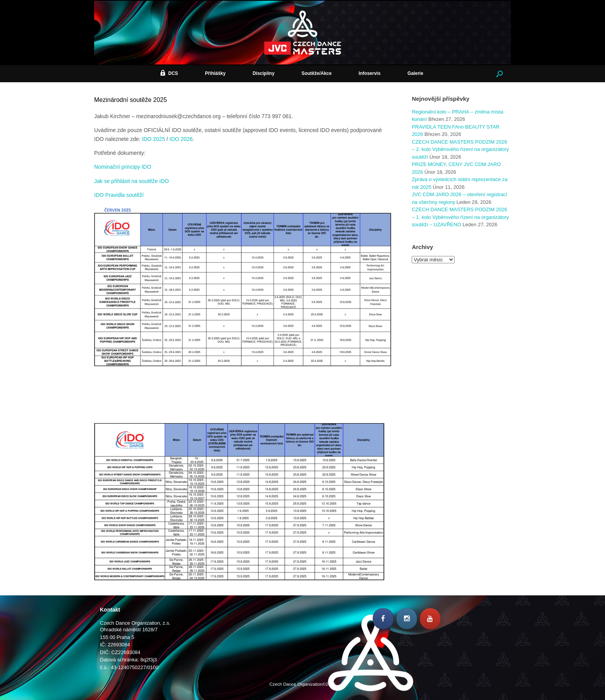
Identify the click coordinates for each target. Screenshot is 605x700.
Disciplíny (264, 73)
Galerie (415, 73)
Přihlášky (215, 73)
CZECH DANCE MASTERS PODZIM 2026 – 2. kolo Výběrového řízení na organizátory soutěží (460, 149)
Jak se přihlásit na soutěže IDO (132, 181)
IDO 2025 (154, 139)
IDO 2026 (181, 139)
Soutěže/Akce (316, 73)
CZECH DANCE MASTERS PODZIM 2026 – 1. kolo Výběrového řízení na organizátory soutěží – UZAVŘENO (460, 217)
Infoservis (369, 73)
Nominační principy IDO (123, 167)
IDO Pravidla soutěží (119, 195)
